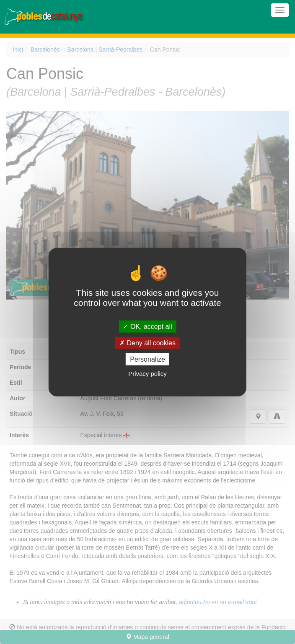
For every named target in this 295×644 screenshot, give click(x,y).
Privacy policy (147, 374)
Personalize (147, 359)
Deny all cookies (147, 343)
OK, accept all (147, 326)
